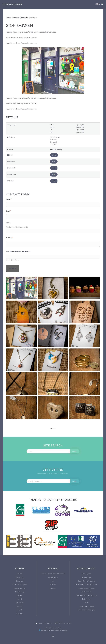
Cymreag (20, 613)
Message (9, 238)
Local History (20, 592)
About (20, 599)
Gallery (20, 595)
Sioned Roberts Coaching (86, 581)
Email (54, 155)
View (54, 162)
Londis (86, 603)
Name (8, 199)
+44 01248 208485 (45, 623)
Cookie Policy (53, 577)
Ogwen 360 (20, 603)
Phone (8, 223)
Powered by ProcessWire (48, 630)
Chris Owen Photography (86, 610)
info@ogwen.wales (65, 623)
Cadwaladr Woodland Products (86, 595)
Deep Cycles (86, 574)
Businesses (20, 581)
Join (53, 581)
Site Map (53, 588)
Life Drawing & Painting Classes (86, 585)
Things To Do (20, 577)
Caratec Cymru (86, 592)
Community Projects (20, 18)
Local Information (20, 588)
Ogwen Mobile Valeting (86, 588)
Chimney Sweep (86, 577)
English (20, 610)
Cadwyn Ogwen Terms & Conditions (53, 574)
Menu (98, 4)
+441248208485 (56, 149)
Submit (13, 268)
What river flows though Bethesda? (18, 252)
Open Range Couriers (86, 606)
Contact (20, 606)
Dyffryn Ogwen (13, 4)
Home (8, 18)
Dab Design (86, 599)
